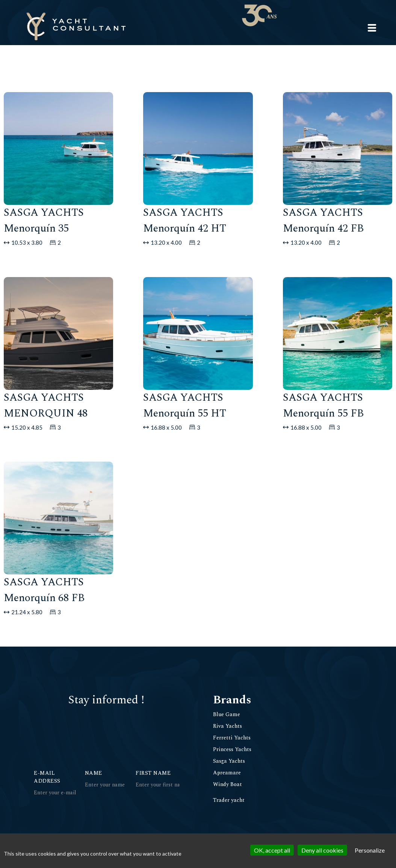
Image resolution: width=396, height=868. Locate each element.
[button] (372, 28)
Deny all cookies (322, 850)
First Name (153, 773)
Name (94, 773)
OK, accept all (272, 850)
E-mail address (47, 777)
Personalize (370, 850)
